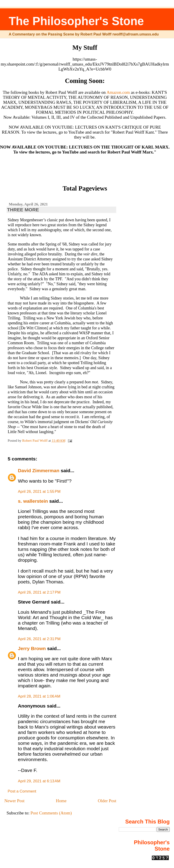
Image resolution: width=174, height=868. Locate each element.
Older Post (107, 801)
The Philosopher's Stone (76, 21)
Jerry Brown (32, 648)
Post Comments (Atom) (51, 813)
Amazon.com (118, 92)
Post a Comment (22, 791)
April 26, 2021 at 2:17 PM (39, 592)
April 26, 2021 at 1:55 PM (39, 492)
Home (61, 801)
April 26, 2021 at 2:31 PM (39, 639)
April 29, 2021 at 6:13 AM (39, 781)
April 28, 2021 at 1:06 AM (39, 696)
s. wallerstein (33, 501)
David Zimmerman (39, 471)
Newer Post (14, 801)
